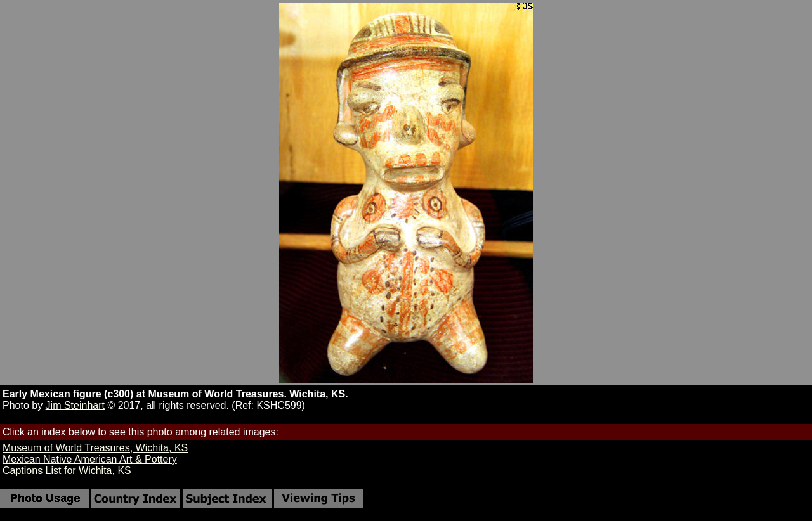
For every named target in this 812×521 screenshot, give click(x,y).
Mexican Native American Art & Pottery (90, 459)
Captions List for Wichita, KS (67, 471)
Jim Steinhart (75, 405)
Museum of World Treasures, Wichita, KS (95, 448)
